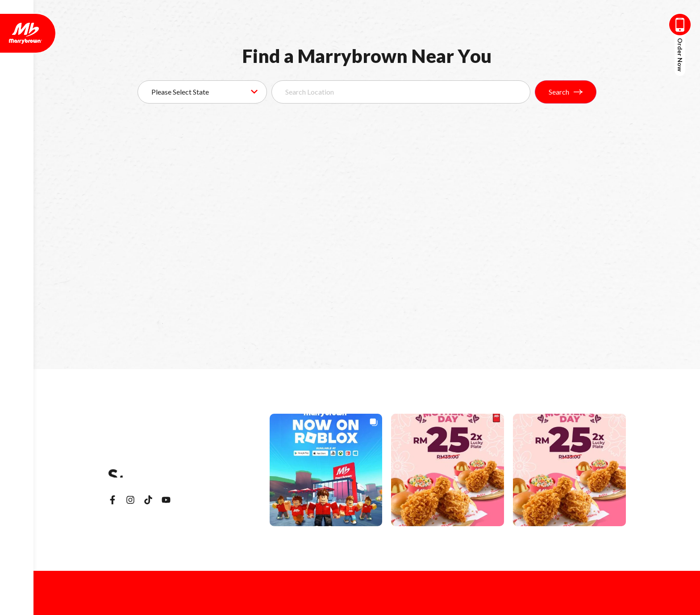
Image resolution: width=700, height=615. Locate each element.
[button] (326, 470)
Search (566, 92)
